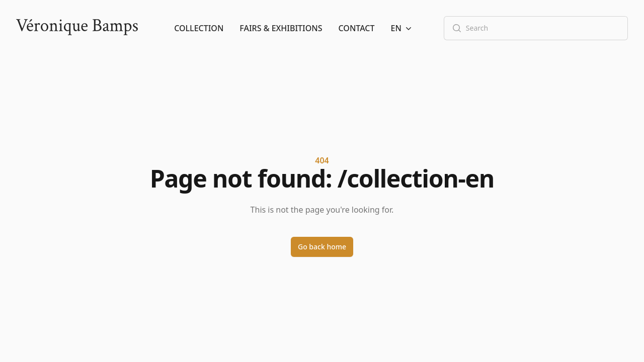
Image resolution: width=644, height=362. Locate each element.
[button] (402, 28)
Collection (199, 28)
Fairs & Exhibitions (281, 28)
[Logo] (77, 28)
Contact (357, 28)
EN (402, 28)
